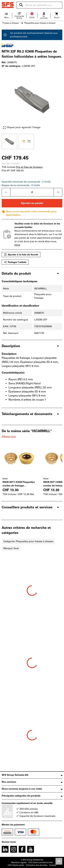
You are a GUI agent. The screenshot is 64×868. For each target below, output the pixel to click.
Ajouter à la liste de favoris (21, 255)
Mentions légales (19, 863)
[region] (32, 141)
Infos (17, 245)
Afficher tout (9, 436)
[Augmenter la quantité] (58, 192)
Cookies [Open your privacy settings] (53, 865)
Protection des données (37, 865)
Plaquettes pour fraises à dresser (40, 23)
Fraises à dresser (11, 23)
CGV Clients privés (16, 865)
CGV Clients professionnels (41, 863)
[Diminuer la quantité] (6, 192)
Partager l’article (15, 262)
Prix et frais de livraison (29, 167)
